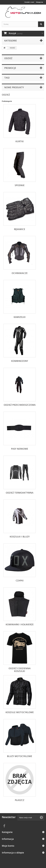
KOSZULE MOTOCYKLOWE (20, 712)
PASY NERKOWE (20, 449)
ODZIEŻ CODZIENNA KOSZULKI (20, 670)
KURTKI (20, 141)
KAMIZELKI (20, 317)
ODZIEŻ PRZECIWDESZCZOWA (20, 405)
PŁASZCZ (20, 800)
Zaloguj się (39, 2)
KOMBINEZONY (20, 361)
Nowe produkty (14, 87)
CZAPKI (20, 580)
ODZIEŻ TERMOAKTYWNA (20, 493)
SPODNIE (20, 185)
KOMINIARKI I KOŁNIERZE (20, 624)
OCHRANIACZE (20, 273)
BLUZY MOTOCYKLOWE (20, 756)
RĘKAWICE (20, 229)
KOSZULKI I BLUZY (20, 537)
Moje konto (8, 846)
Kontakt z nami (29, 2)
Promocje (10, 68)
